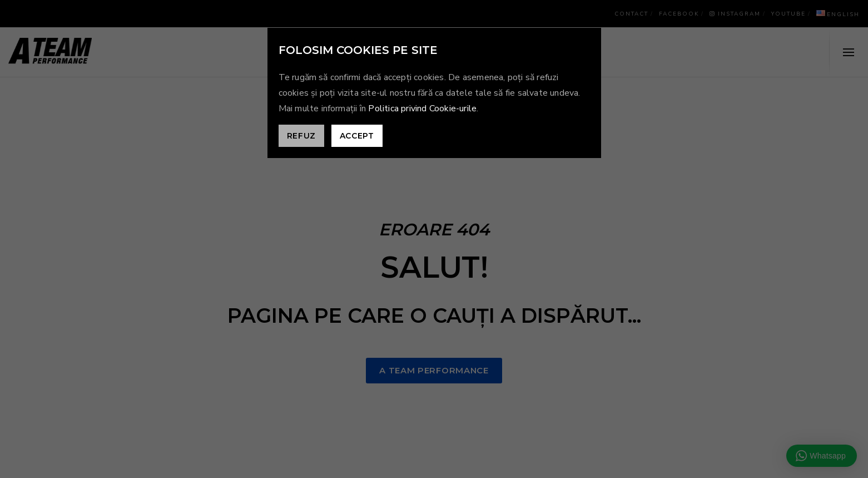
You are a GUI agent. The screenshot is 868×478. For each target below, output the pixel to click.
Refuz (302, 136)
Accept (357, 136)
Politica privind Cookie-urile (422, 109)
